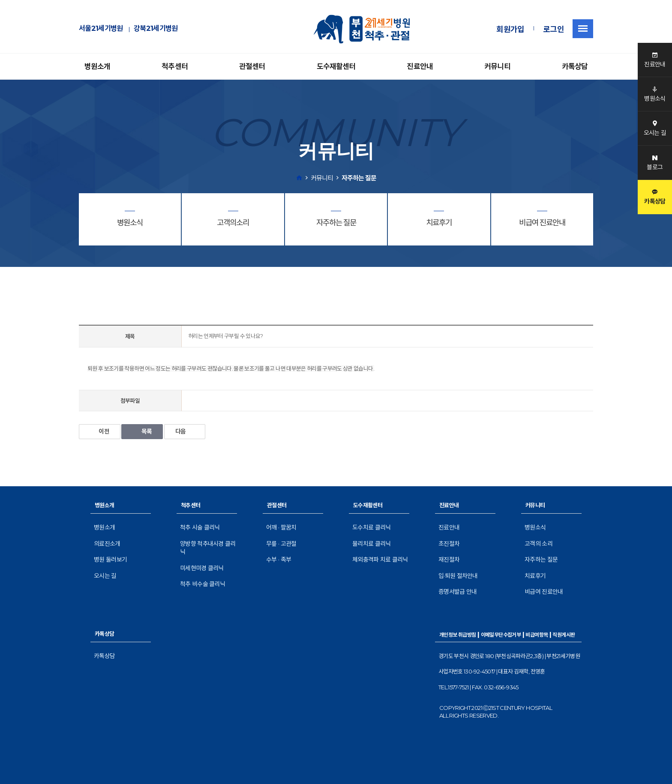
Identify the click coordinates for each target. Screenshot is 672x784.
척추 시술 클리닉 (200, 527)
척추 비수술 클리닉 (202, 584)
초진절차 (449, 544)
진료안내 (420, 66)
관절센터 (252, 66)
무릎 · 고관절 (281, 544)
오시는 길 (105, 576)
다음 (185, 431)
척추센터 (175, 66)
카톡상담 (575, 66)
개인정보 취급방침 (458, 635)
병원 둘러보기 (110, 560)
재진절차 (449, 560)
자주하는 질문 (541, 560)
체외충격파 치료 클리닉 (380, 560)
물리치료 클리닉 (371, 544)
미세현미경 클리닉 (202, 568)
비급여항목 (537, 635)
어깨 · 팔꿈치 (281, 527)
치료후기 (535, 576)
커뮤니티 (497, 66)
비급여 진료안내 (544, 592)
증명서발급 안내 (457, 592)
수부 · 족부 (279, 560)
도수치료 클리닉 (371, 527)
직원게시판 (564, 635)
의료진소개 (107, 544)
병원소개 (97, 66)
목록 (142, 431)
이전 (100, 431)
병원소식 (535, 527)
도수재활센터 (336, 66)
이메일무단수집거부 (501, 635)
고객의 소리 (538, 544)
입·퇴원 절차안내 (458, 576)
